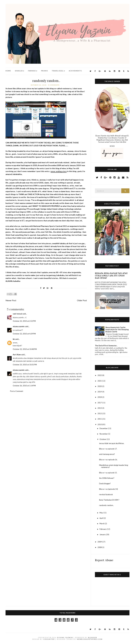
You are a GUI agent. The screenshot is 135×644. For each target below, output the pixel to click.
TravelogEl (58, 71)
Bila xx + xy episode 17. (108, 449)
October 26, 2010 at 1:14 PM (24, 386)
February (103, 529)
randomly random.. (46, 81)
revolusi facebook (106, 494)
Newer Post (11, 300)
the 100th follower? (107, 478)
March (102, 524)
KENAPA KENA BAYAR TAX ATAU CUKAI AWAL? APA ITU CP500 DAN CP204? (111, 276)
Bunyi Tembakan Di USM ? (109, 500)
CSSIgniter (49, 639)
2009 (100, 542)
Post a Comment (17, 391)
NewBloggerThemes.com (90, 639)
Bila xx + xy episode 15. (108, 473)
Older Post (82, 300)
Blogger (93, 638)
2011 (100, 419)
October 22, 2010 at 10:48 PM (25, 349)
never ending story (59, 171)
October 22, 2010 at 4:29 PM (24, 334)
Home (8, 71)
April (102, 518)
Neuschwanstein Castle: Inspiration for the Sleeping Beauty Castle (117, 329)
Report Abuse (104, 560)
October (103, 439)
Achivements (75, 71)
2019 (100, 392)
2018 (100, 397)
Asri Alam (17, 355)
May (101, 513)
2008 (100, 547)
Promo (44, 71)
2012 (100, 413)
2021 (100, 381)
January (103, 534)
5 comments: (54, 85)
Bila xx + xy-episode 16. (108, 460)
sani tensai (17, 314)
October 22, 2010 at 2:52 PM (24, 321)
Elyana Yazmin (65, 638)
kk (14, 339)
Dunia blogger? (105, 483)
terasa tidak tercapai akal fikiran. (112, 443)
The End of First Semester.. (106, 346)
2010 (100, 424)
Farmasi (32, 71)
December (104, 428)
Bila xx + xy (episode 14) (109, 489)
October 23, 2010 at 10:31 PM (25, 365)
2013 (100, 408)
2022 (100, 375)
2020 (100, 386)
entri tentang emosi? (107, 454)
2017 (100, 403)
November (104, 434)
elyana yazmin (19, 326)
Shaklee (19, 71)
